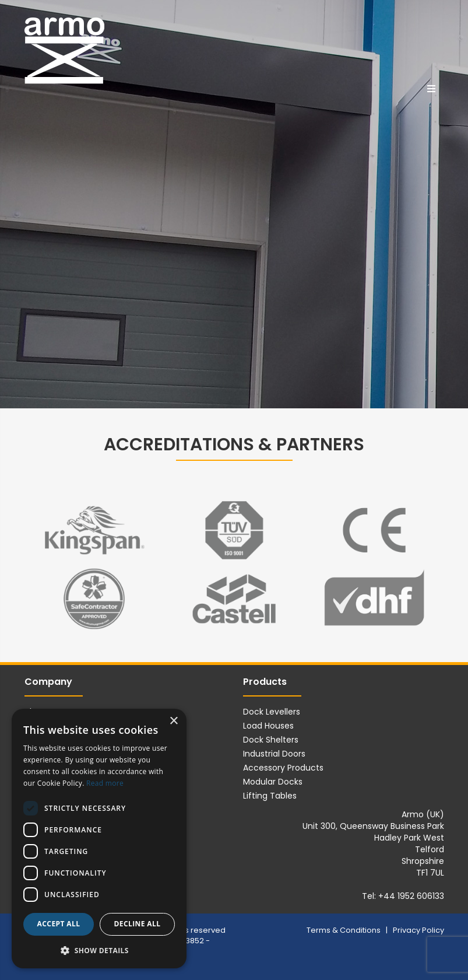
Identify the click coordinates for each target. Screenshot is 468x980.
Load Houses (268, 726)
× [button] (173, 721)
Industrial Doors (274, 754)
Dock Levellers (272, 712)
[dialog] (99, 839)
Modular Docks (273, 782)
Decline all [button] (138, 924)
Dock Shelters (271, 740)
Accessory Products (283, 768)
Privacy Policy (418, 930)
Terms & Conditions (344, 930)
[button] (99, 950)
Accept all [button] (59, 924)
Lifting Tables (270, 796)
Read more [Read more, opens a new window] (105, 783)
